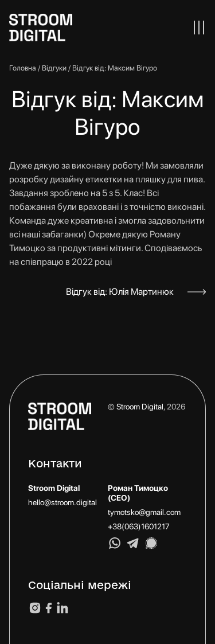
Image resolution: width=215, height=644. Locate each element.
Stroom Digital (140, 407)
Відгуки (54, 68)
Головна (23, 68)
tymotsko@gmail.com (144, 512)
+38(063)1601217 (139, 526)
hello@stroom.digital (62, 502)
